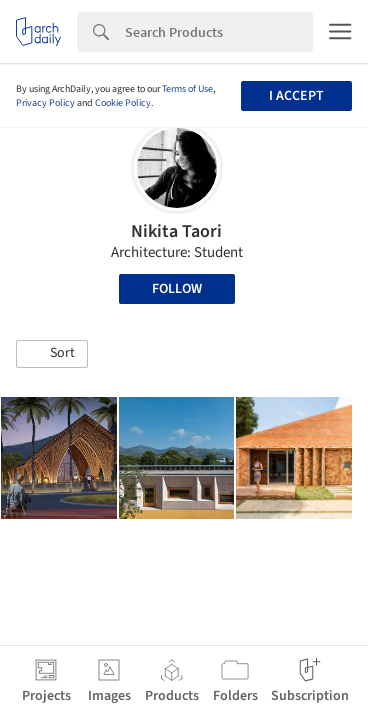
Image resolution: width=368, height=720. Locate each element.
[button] (52, 354)
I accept (296, 96)
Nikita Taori (176, 231)
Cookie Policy (123, 103)
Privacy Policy (45, 103)
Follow (177, 289)
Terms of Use (187, 89)
